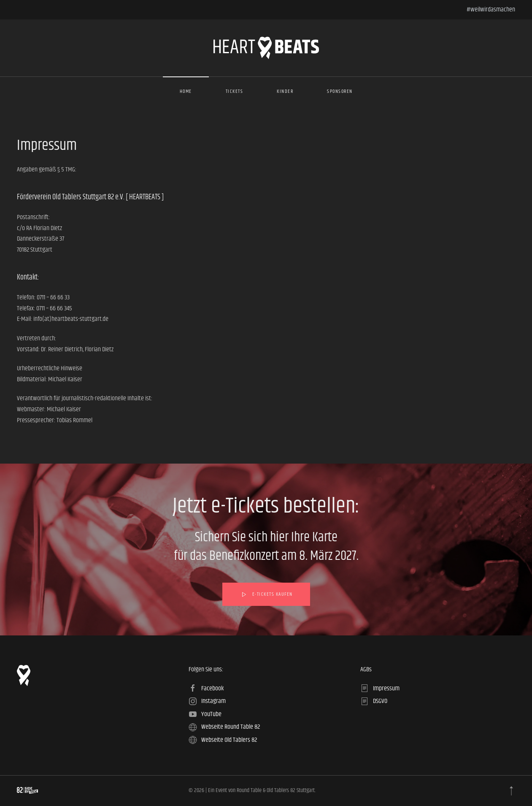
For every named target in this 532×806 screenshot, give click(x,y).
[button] (511, 791)
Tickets (235, 91)
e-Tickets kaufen (266, 594)
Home (186, 91)
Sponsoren (340, 91)
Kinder (285, 91)
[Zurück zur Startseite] (266, 48)
